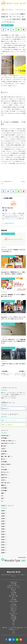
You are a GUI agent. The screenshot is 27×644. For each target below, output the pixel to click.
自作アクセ (4, 475)
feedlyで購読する (8, 425)
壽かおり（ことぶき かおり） (9, 393)
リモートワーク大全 (10, 398)
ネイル (3, 467)
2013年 (3, 542)
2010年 (3, 550)
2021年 (3, 521)
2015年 (3, 537)
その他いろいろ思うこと (7, 25)
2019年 (3, 526)
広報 (2, 493)
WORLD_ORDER (6, 464)
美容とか (3, 485)
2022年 (3, 518)
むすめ (3, 480)
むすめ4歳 (4, 470)
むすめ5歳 (4, 488)
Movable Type (5, 435)
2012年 (3, 545)
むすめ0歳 (4, 438)
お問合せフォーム (14, 629)
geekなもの (4, 477)
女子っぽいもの (5, 483)
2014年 (3, 539)
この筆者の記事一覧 (8, 223)
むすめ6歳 (4, 491)
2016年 (3, 534)
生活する (3, 454)
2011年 (3, 547)
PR (2, 496)
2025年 (3, 511)
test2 (13, 633)
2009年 (3, 553)
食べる (3, 459)
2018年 (3, 529)
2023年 (3, 516)
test (13, 631)
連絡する (5, 409)
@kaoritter (3, 575)
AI (2, 501)
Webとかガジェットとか (7, 443)
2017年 (3, 532)
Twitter (3, 449)
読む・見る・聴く (6, 456)
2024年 (3, 513)
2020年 (3, 524)
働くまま (3, 446)
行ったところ (5, 472)
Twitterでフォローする (9, 420)
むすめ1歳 (4, 451)
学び (2, 498)
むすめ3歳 (4, 462)
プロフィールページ (12, 219)
